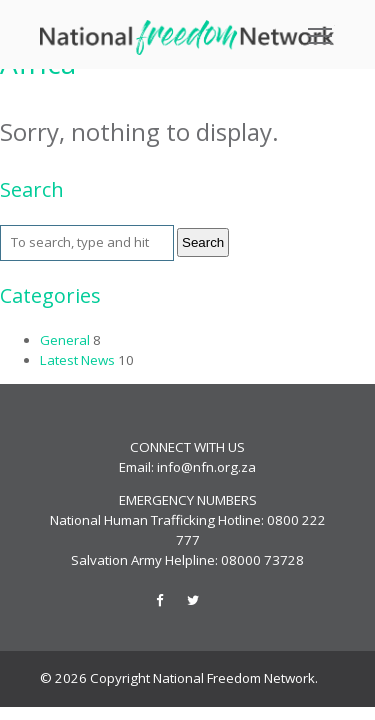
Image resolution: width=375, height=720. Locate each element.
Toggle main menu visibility (321, 29)
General (65, 340)
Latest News (77, 360)
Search (203, 242)
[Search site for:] (87, 243)
